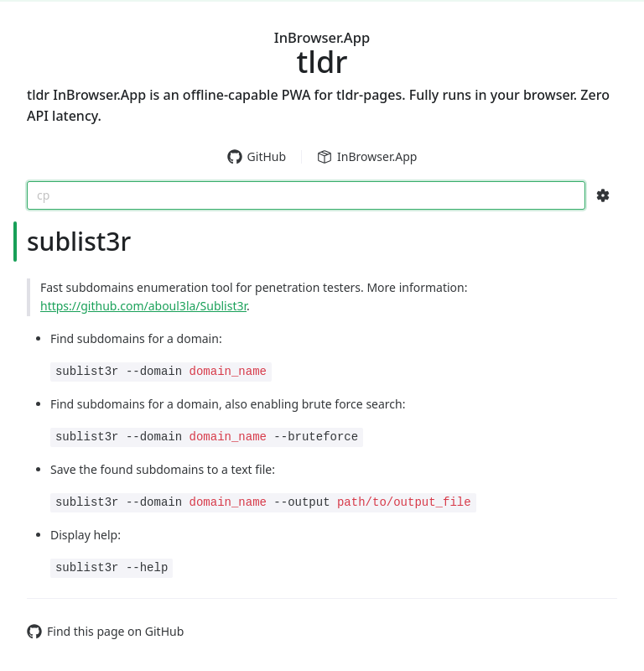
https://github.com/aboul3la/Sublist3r (143, 306)
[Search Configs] (603, 195)
